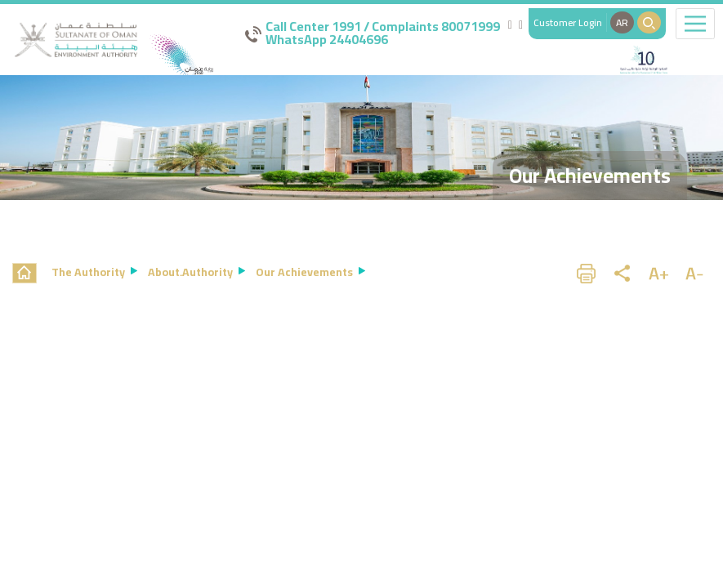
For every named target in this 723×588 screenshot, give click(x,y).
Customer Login (568, 22)
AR (622, 22)
